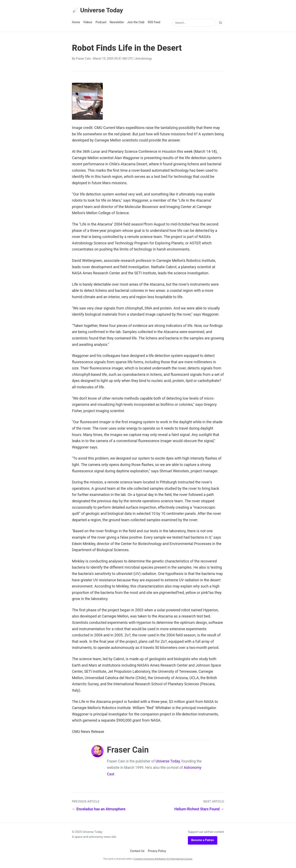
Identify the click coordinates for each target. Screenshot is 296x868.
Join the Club (136, 23)
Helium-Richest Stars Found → (199, 810)
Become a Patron (203, 841)
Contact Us (137, 851)
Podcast (101, 23)
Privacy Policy (157, 851)
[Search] (220, 23)
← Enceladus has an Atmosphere (99, 810)
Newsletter (117, 23)
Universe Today (99, 10)
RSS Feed (154, 23)
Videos (88, 23)
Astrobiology (144, 59)
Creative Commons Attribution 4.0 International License (163, 859)
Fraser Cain (83, 59)
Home (76, 23)
